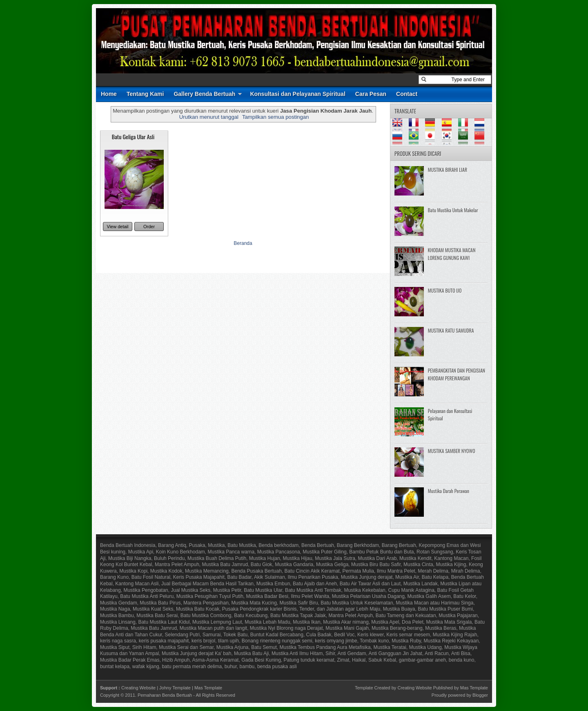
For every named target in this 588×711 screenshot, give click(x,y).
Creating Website (138, 688)
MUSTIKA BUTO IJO (445, 290)
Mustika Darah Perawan (449, 491)
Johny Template (175, 688)
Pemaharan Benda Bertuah (165, 695)
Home (109, 94)
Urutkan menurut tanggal (209, 117)
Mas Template (208, 688)
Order (149, 227)
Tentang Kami (145, 94)
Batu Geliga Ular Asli (133, 137)
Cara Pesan (371, 94)
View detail (118, 227)
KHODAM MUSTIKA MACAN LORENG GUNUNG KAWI (452, 254)
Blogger (480, 695)
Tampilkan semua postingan (275, 117)
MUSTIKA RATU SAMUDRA (451, 330)
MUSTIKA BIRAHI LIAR (448, 170)
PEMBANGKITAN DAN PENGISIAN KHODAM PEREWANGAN (457, 374)
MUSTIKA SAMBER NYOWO (452, 451)
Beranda (243, 243)
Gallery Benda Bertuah (204, 94)
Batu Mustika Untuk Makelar (453, 210)
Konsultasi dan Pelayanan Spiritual (297, 94)
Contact (407, 94)
